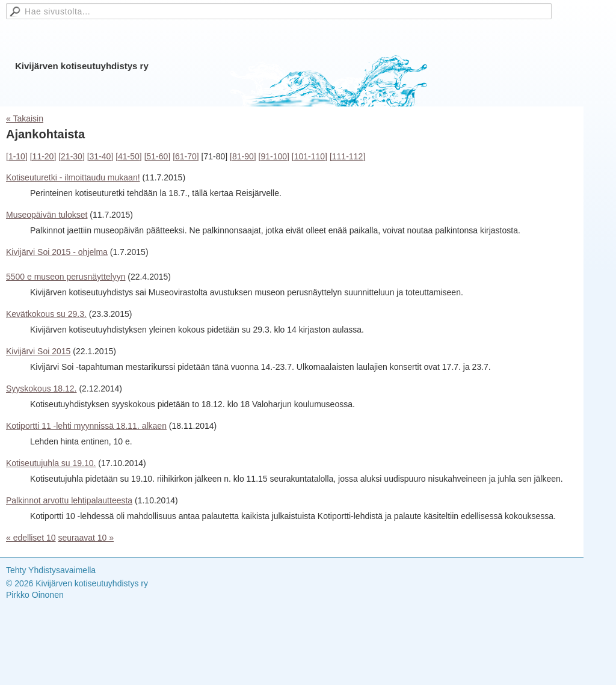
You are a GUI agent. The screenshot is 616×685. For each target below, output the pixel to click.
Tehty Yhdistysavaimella (51, 570)
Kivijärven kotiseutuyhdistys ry (82, 66)
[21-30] (72, 156)
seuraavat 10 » (86, 538)
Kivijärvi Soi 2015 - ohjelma (57, 252)
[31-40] (100, 156)
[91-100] (274, 156)
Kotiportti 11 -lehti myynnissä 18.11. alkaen (86, 426)
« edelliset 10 (31, 538)
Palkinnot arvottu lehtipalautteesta (69, 500)
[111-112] (347, 156)
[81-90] (243, 156)
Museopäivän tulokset (47, 215)
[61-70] (186, 156)
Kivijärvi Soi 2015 (38, 351)
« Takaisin (25, 118)
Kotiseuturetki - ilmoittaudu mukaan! (73, 177)
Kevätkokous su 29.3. (46, 314)
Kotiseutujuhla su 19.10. (51, 463)
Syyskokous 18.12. (42, 389)
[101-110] (310, 156)
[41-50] (129, 156)
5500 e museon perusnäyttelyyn (66, 277)
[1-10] (17, 156)
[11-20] (43, 156)
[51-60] (158, 156)
